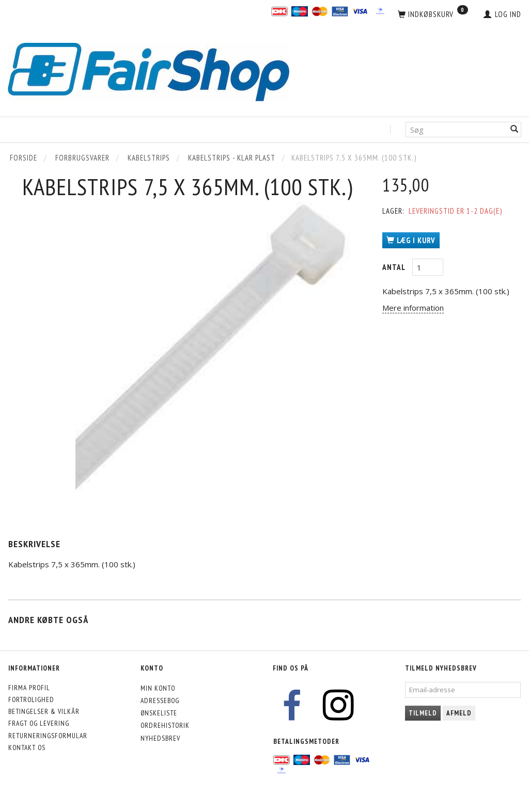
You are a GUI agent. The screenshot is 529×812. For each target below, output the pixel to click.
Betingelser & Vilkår (44, 711)
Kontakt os (27, 747)
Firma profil (29, 688)
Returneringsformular (48, 736)
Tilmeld (423, 713)
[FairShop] (149, 71)
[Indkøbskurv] (433, 14)
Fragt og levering (39, 723)
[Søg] (515, 130)
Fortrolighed (31, 699)
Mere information (413, 308)
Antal (395, 267)
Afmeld (459, 713)
